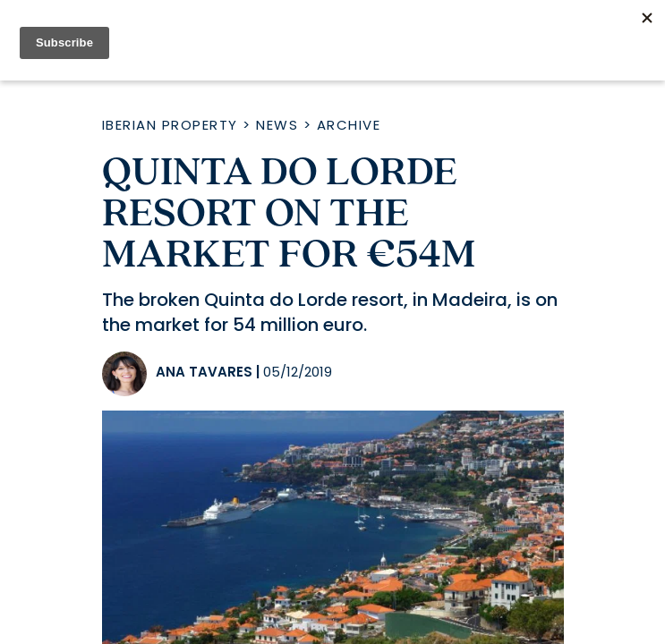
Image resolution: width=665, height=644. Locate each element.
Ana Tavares (204, 372)
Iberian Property (170, 125)
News (277, 125)
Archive (349, 125)
